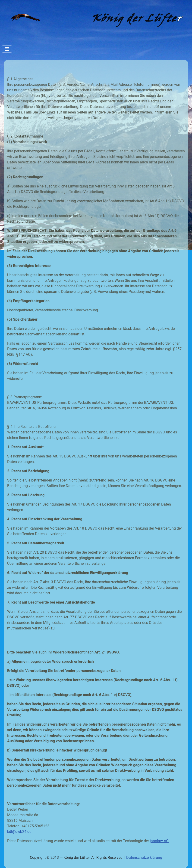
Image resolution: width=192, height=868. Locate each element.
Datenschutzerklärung (144, 857)
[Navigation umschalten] (7, 49)
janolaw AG (159, 841)
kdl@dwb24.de (19, 832)
